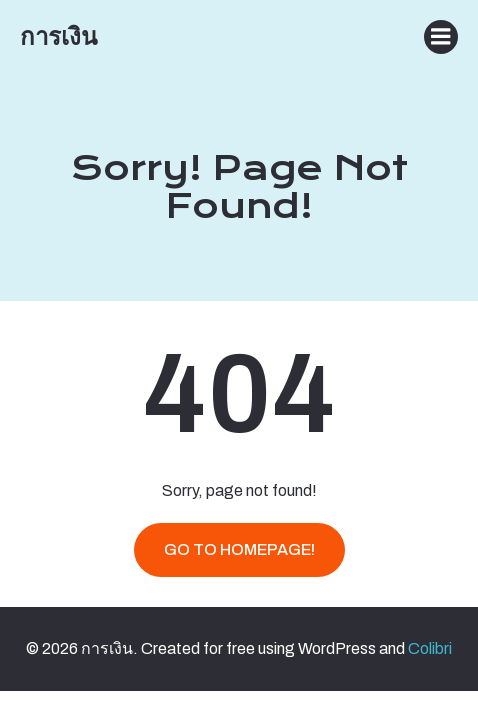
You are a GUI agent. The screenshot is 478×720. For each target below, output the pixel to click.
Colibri (430, 648)
